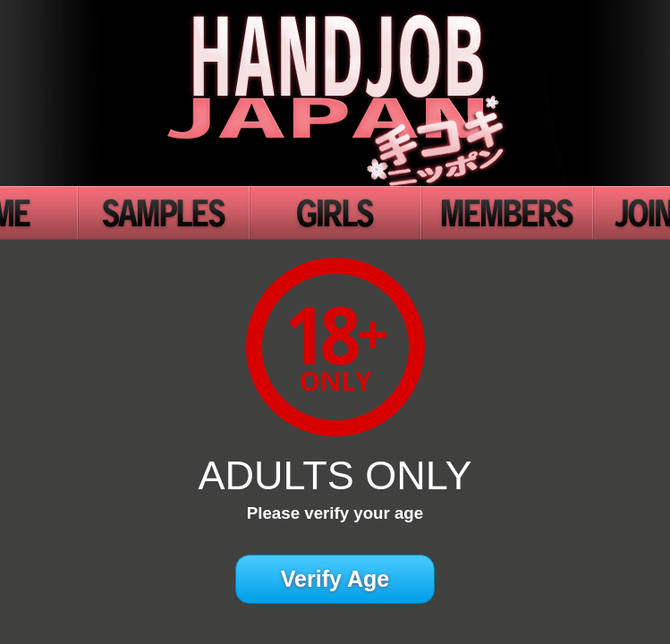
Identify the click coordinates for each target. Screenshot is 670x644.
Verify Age (335, 579)
